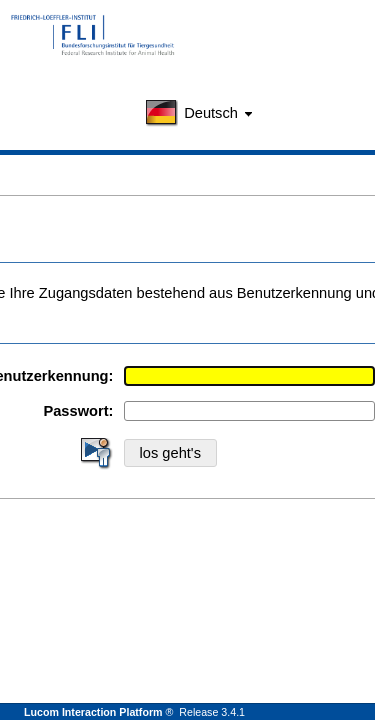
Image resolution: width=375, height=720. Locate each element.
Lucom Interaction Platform (93, 712)
